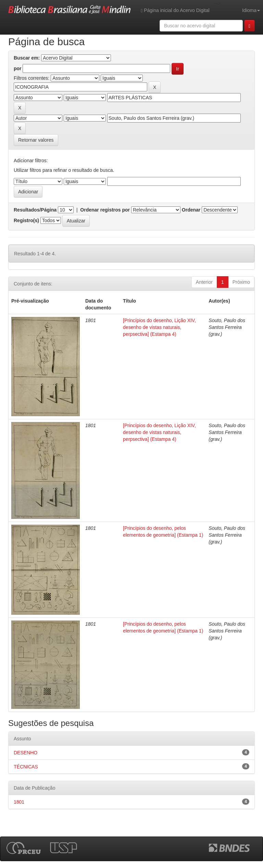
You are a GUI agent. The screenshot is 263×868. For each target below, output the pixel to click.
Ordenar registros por (105, 210)
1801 (19, 802)
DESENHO (26, 753)
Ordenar (191, 210)
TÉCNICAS (26, 767)
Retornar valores (36, 140)
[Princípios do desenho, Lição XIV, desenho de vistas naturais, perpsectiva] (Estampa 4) (159, 327)
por (18, 68)
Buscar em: (27, 58)
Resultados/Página (35, 210)
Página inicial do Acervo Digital (175, 10)
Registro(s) (26, 220)
